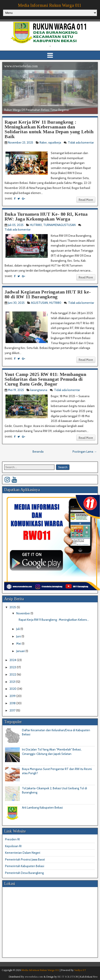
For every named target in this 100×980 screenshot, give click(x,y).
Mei (19, 644)
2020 (13, 689)
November (23, 613)
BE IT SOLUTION (68, 977)
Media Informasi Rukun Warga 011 (50, 5)
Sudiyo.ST (80, 970)
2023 (13, 667)
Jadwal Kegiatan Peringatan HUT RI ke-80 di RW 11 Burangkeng (48, 294)
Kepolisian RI (13, 846)
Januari (21, 651)
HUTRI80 (36, 225)
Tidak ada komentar (81, 142)
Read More (86, 200)
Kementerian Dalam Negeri (23, 853)
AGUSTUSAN (39, 303)
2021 (13, 682)
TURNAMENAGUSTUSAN (59, 225)
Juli (18, 629)
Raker (43, 142)
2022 (13, 674)
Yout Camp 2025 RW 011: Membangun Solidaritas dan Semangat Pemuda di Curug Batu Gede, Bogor (45, 379)
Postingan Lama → (85, 452)
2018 (13, 703)
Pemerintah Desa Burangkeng (24, 873)
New (95, 977)
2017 (13, 710)
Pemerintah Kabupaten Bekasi (25, 866)
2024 (13, 660)
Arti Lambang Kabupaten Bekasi (42, 807)
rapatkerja (55, 142)
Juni (19, 636)
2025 (13, 607)
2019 (13, 696)
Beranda (38, 452)
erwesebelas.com (34, 977)
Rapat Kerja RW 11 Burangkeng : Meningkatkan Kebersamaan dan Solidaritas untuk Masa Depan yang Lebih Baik (49, 129)
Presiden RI (12, 839)
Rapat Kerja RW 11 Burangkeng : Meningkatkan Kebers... (54, 620)
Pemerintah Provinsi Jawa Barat (25, 859)
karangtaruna (39, 390)
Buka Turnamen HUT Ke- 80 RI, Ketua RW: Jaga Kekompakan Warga (46, 216)
